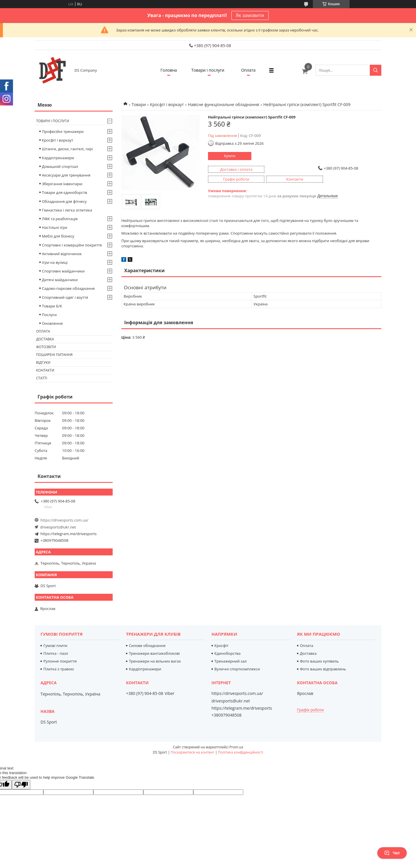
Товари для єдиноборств (64, 192)
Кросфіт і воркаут (167, 104)
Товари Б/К (52, 306)
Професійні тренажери (63, 131)
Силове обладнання (147, 646)
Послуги (49, 315)
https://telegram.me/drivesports (68, 534)
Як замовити (250, 15)
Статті (42, 378)
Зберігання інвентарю (62, 184)
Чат (392, 853)
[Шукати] (376, 70)
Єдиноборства (227, 653)
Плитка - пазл (56, 653)
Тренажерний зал (231, 661)
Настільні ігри (55, 227)
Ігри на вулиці (55, 262)
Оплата (248, 70)
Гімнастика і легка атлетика (67, 210)
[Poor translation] (21, 785)
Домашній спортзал (60, 166)
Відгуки (43, 362)
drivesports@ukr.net (58, 527)
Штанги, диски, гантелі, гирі (67, 149)
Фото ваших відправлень (323, 669)
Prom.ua (236, 747)
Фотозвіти (46, 347)
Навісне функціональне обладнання (224, 104)
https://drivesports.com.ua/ (64, 520)
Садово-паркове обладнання (68, 288)
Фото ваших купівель (319, 661)
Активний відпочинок (62, 254)
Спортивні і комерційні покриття (72, 245)
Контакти (45, 370)
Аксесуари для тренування (66, 175)
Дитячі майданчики (60, 280)
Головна (169, 70)
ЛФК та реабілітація (60, 219)
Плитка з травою (59, 669)
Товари (139, 104)
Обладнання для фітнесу (64, 201)
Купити (230, 156)
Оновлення (52, 323)
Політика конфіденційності (241, 752)
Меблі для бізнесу (58, 236)
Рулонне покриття (60, 661)
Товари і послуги (208, 70)
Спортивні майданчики (63, 271)
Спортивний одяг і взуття (65, 297)
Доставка (45, 339)
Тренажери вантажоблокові (154, 653)
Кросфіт (221, 646)
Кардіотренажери (58, 158)
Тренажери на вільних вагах (155, 661)
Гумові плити (55, 646)
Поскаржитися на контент (193, 752)
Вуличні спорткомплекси (237, 669)
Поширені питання (54, 355)
